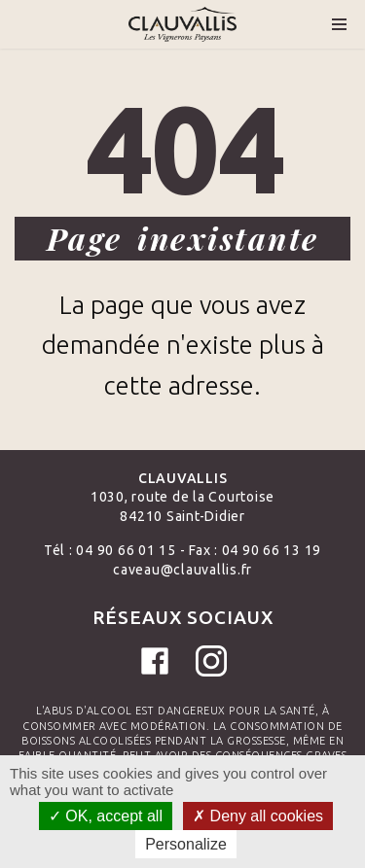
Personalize (186, 844)
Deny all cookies (258, 816)
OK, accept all (106, 816)
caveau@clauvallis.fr (182, 570)
